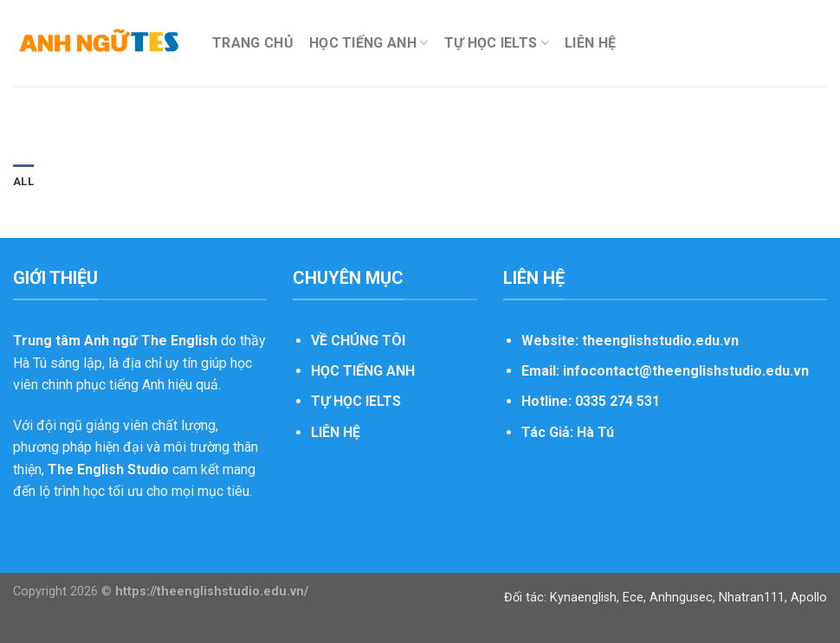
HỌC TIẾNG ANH (369, 43)
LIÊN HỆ (590, 43)
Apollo (809, 598)
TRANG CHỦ (253, 43)
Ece (633, 598)
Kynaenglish (583, 598)
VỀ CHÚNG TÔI (358, 341)
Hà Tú (595, 432)
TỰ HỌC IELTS (497, 43)
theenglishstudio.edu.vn (660, 341)
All (23, 181)
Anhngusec (681, 598)
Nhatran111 (752, 598)
